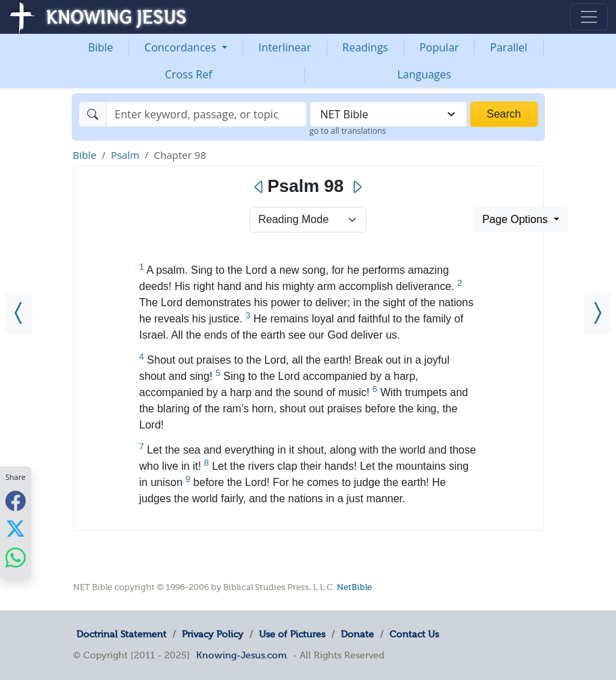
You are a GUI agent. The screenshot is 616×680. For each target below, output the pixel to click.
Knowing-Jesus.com (241, 655)
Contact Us (414, 634)
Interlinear (285, 47)
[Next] (357, 187)
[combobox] (388, 114)
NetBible (354, 587)
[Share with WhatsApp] (16, 557)
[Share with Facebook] (16, 501)
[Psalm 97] (19, 313)
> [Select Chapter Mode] (308, 220)
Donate (357, 634)
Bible (100, 47)
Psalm (125, 155)
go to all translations (348, 131)
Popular (439, 47)
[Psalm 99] (597, 313)
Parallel (509, 47)
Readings (365, 47)
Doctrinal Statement (121, 634)
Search (504, 114)
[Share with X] (16, 529)
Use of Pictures (292, 634)
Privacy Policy (213, 634)
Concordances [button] (182, 47)
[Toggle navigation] (589, 17)
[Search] (207, 114)
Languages (424, 74)
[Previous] (259, 187)
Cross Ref (189, 74)
